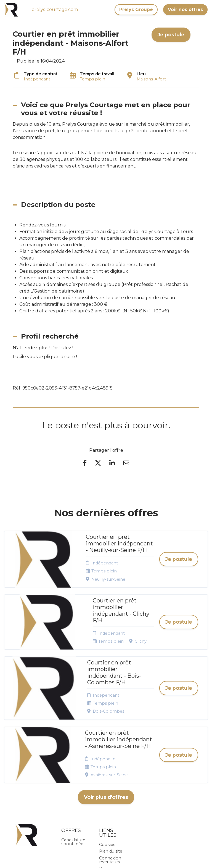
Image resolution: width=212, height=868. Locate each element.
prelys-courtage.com (55, 10)
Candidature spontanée (73, 777)
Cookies (107, 779)
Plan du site (111, 786)
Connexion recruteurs (110, 795)
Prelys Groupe (136, 10)
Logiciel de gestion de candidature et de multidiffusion (106, 858)
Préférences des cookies (111, 805)
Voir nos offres (185, 10)
